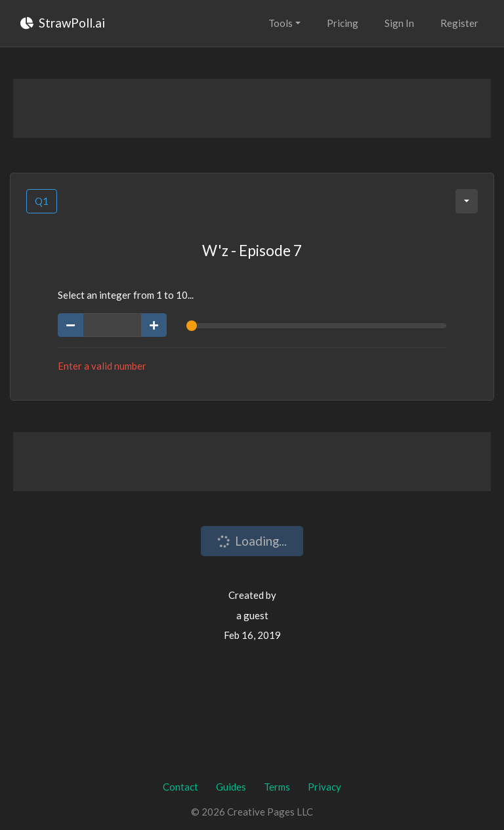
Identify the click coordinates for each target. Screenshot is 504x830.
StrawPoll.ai (63, 23)
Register (459, 23)
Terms (277, 787)
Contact (180, 787)
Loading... (251, 541)
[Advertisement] (252, 108)
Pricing (343, 23)
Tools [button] (281, 23)
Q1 (42, 201)
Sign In (399, 23)
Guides (231, 787)
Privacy (325, 787)
